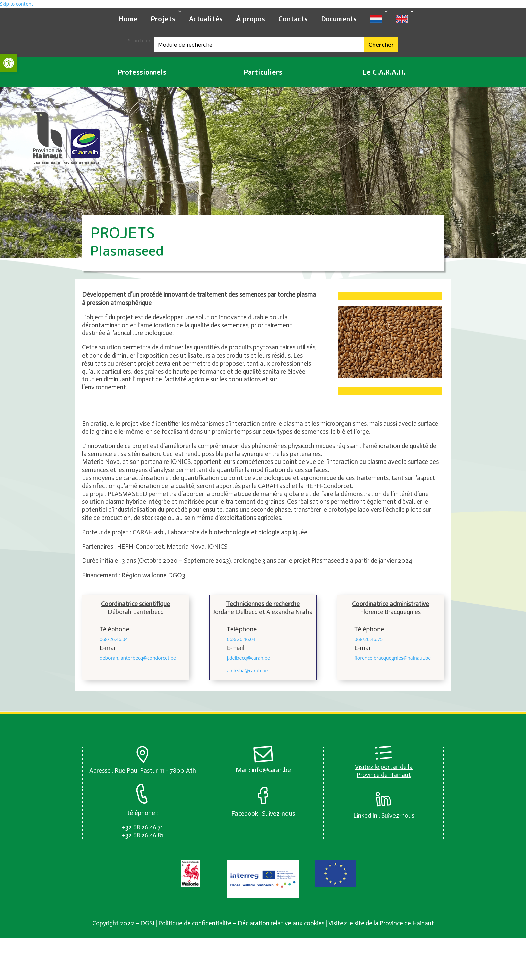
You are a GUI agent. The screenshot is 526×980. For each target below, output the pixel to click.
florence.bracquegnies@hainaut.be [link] (393, 658)
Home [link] (128, 19)
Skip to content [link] (16, 4)
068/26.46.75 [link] (369, 639)
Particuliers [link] (263, 72)
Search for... (141, 40)
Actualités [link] (206, 19)
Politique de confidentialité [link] (195, 923)
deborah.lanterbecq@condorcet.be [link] (138, 658)
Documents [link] (339, 19)
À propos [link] (251, 19)
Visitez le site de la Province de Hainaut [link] (381, 923)
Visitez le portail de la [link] (384, 767)
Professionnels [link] (142, 72)
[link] (9, 63)
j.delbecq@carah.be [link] (249, 658)
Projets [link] (163, 19)
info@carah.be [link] (271, 770)
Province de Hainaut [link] (384, 775)
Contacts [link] (293, 19)
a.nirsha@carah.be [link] (248, 671)
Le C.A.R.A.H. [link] (384, 72)
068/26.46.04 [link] (114, 639)
